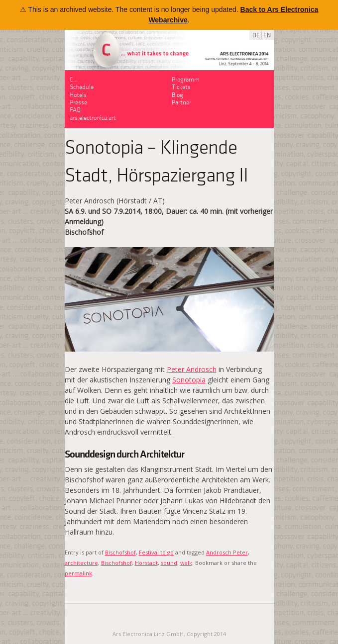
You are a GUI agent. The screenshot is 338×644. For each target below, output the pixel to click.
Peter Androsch (192, 369)
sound (169, 563)
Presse (78, 102)
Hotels (78, 94)
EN (267, 35)
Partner (181, 102)
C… (74, 79)
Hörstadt (146, 563)
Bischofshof (120, 552)
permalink (78, 573)
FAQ (75, 109)
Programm (186, 79)
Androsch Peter (227, 552)
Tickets (181, 86)
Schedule (82, 86)
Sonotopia (189, 380)
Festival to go (156, 552)
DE (256, 35)
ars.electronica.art (93, 117)
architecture (81, 563)
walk (186, 563)
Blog (177, 94)
